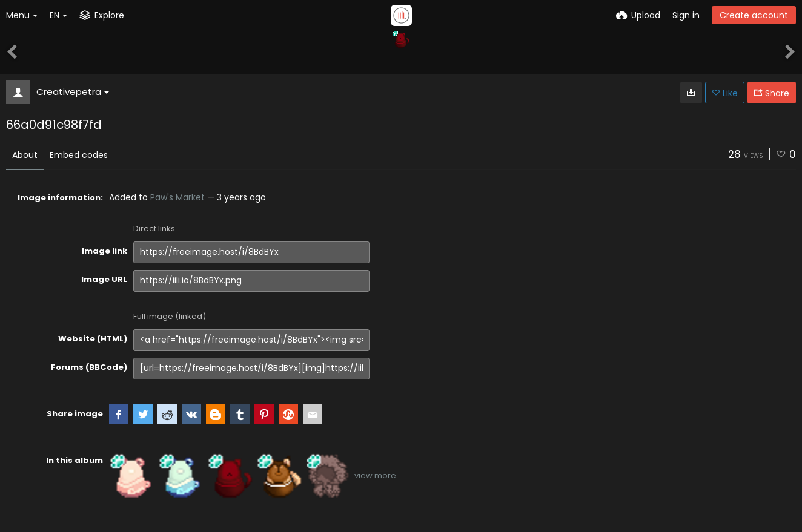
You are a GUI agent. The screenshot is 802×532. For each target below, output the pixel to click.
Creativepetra (73, 92)
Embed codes (79, 155)
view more (375, 475)
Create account (754, 15)
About (25, 155)
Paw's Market (177, 197)
